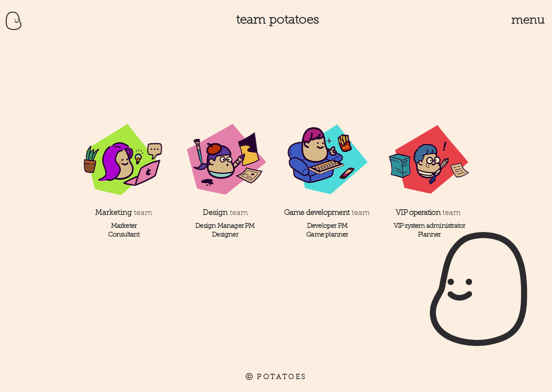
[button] (528, 21)
